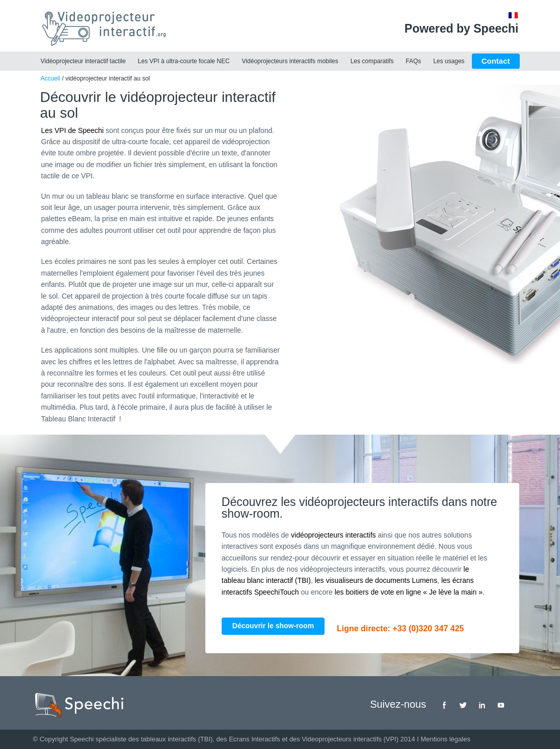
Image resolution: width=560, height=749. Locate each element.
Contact (496, 61)
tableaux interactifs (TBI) (177, 739)
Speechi (82, 739)
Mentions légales (445, 739)
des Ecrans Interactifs (248, 739)
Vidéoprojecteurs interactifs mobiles (290, 61)
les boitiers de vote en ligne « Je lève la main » (409, 592)
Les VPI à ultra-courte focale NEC (184, 61)
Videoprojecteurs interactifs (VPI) (350, 739)
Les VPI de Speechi (73, 130)
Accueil (51, 78)
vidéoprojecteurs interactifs (334, 535)
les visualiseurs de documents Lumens (376, 580)
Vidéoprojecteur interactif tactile (83, 61)
